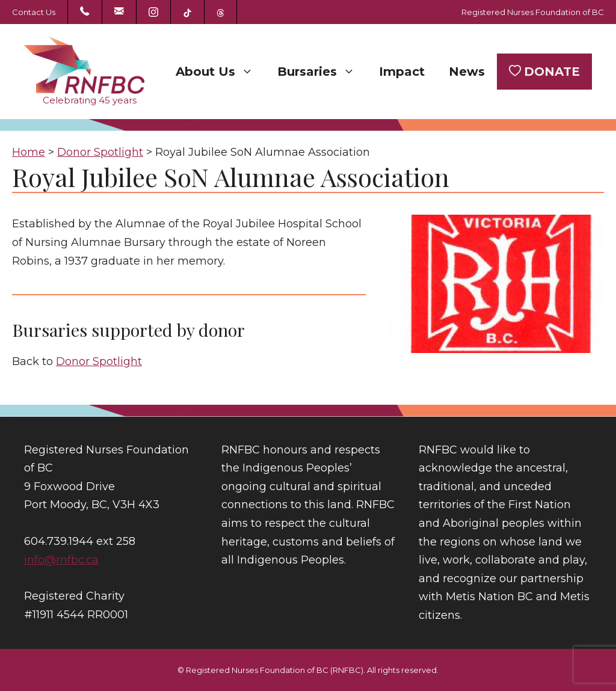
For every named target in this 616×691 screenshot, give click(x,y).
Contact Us (34, 12)
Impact (402, 72)
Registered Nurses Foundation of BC (533, 12)
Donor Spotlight (99, 361)
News (467, 72)
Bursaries (322, 72)
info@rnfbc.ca (61, 560)
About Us (220, 72)
